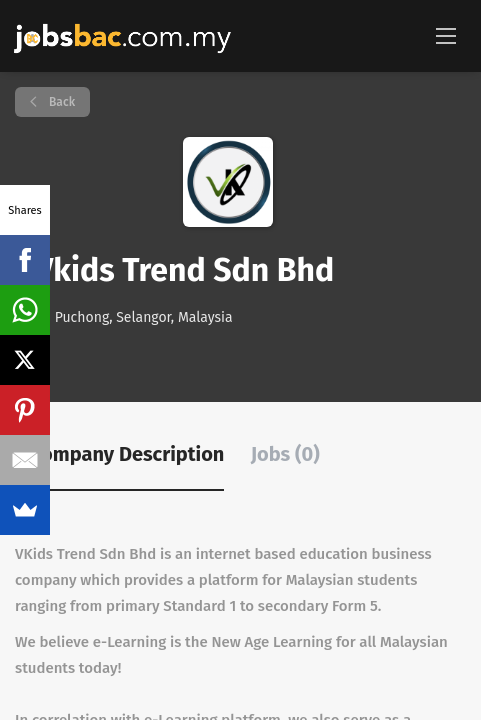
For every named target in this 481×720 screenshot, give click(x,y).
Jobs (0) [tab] (285, 454)
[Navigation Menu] (446, 35)
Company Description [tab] (127, 454)
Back (60, 102)
